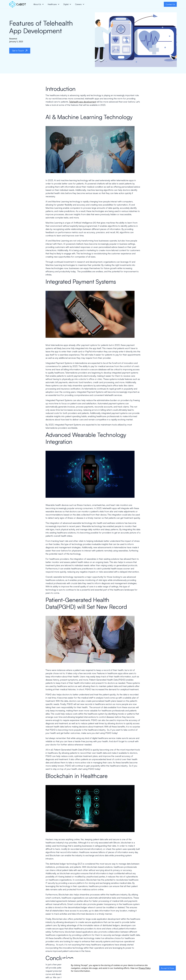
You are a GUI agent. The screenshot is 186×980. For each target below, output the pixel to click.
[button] (39, 4)
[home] (17, 4)
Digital (66, 4)
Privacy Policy (145, 968)
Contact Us (170, 4)
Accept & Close (167, 968)
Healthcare (52, 4)
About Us (37, 4)
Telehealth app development (83, 102)
